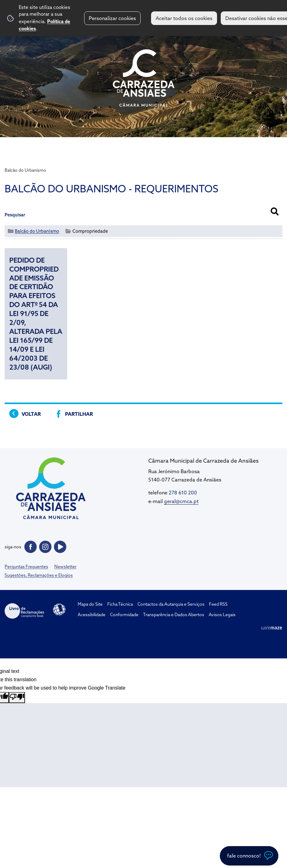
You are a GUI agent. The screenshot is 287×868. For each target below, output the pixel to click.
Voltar (31, 414)
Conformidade (124, 615)
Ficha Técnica (120, 604)
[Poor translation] (17, 698)
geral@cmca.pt (181, 501)
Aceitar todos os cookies (184, 18)
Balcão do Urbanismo (25, 170)
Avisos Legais (222, 615)
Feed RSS (218, 604)
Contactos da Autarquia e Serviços (171, 604)
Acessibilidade (59, 609)
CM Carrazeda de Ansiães (144, 78)
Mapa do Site (90, 604)
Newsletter (65, 567)
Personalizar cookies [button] (112, 18)
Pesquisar (15, 215)
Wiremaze (272, 628)
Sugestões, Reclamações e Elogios (39, 575)
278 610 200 (183, 493)
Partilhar (79, 414)
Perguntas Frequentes (26, 567)
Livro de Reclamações (24, 611)
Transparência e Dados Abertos (174, 615)
